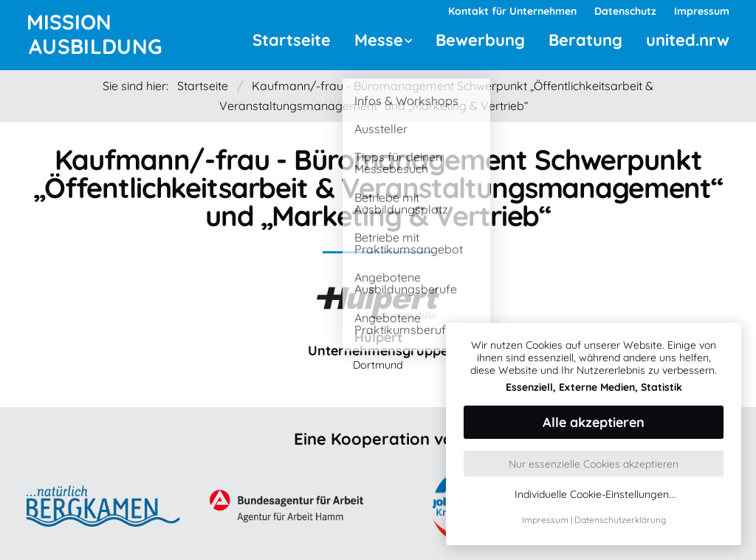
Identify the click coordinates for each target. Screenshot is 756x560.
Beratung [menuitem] (585, 40)
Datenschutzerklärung (620, 520)
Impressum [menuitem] (702, 11)
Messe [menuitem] (379, 40)
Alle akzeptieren (594, 422)
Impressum (545, 520)
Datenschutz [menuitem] (625, 11)
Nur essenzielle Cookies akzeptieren (594, 464)
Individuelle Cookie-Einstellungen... (595, 495)
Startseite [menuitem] (292, 40)
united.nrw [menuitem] (688, 40)
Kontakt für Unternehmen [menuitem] (512, 11)
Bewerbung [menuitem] (480, 40)
